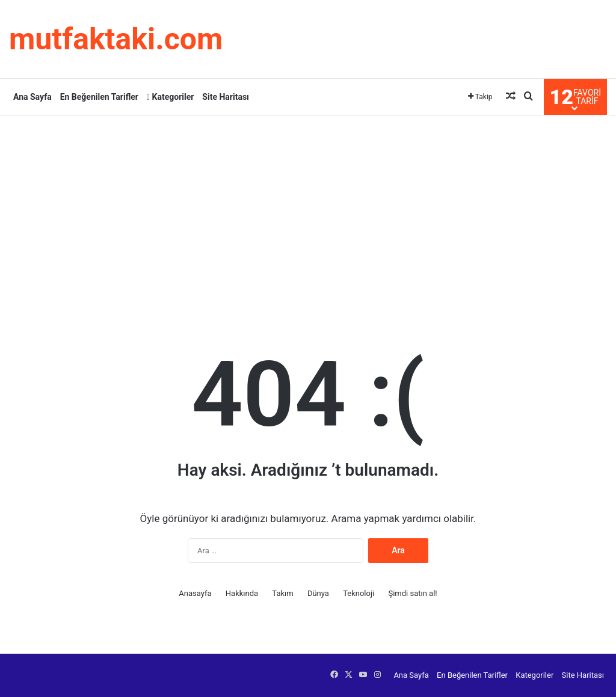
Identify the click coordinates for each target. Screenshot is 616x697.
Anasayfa (195, 593)
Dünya (318, 593)
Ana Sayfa (32, 97)
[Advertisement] (308, 212)
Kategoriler (170, 97)
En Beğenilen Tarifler (99, 97)
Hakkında (242, 593)
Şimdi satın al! (412, 593)
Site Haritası (226, 97)
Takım (282, 593)
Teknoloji (359, 593)
